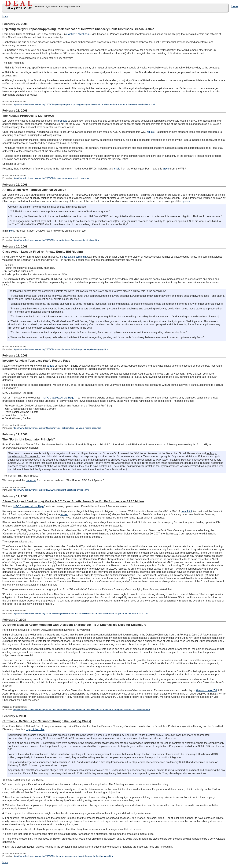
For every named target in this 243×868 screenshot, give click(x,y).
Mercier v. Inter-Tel (206, 690)
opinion (186, 201)
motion (64, 514)
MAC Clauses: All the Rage (59, 398)
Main (5, 17)
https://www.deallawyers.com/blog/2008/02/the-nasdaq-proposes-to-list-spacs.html (52, 178)
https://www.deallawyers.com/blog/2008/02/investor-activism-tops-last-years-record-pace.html (57, 428)
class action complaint (74, 257)
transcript (31, 480)
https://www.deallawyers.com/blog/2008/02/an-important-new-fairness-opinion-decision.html (56, 240)
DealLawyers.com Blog (41, 6)
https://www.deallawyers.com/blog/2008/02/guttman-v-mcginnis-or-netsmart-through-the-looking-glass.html (63, 856)
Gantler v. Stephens (77, 34)
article (150, 132)
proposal (62, 121)
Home (235, 6)
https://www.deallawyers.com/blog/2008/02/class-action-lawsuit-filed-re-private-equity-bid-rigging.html (61, 349)
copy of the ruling (35, 729)
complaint (186, 511)
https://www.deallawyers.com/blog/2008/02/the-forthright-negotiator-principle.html (51, 490)
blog (12, 231)
